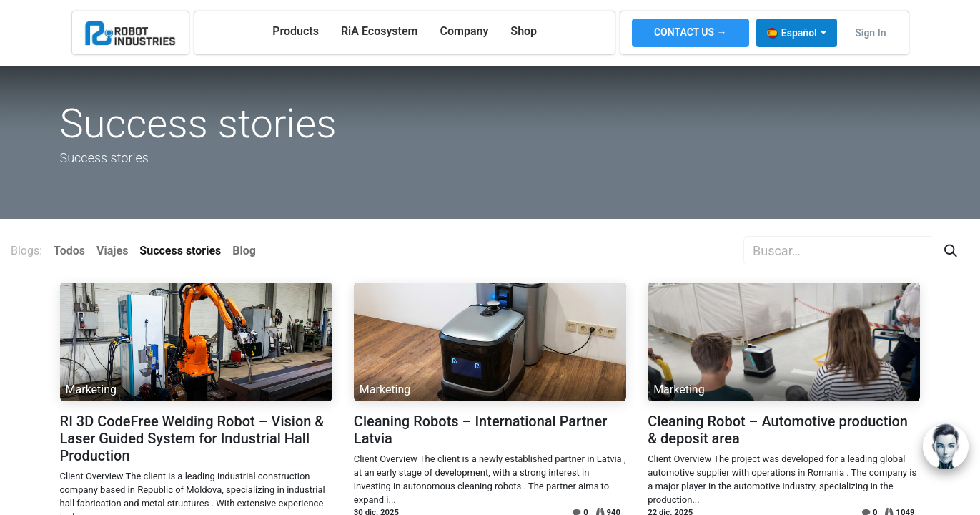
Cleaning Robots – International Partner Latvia (480, 430)
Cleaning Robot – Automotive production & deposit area (778, 430)
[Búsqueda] (951, 251)
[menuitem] (296, 31)
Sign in (870, 33)
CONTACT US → (691, 32)
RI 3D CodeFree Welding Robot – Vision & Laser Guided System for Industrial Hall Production (192, 438)
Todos (69, 251)
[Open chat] (946, 446)
